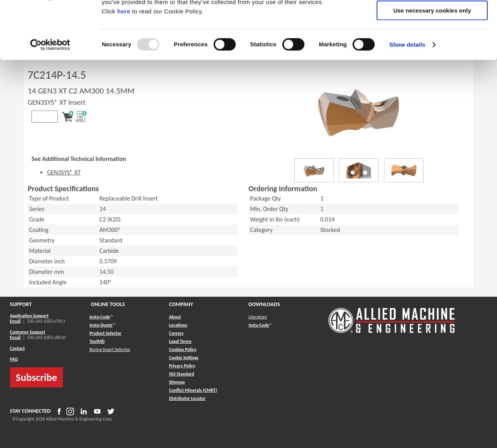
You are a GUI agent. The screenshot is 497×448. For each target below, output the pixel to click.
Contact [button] (17, 348)
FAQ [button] (14, 359)
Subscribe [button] (37, 377)
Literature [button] (258, 317)
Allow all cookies (432, 19)
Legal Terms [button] (180, 341)
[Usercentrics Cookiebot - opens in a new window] (50, 99)
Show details (408, 99)
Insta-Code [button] (100, 317)
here (124, 65)
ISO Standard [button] (182, 374)
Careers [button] (176, 333)
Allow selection (432, 42)
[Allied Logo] (392, 332)
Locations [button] (178, 325)
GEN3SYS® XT (64, 172)
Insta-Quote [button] (101, 325)
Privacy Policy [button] (182, 366)
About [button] (175, 317)
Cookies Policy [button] (183, 349)
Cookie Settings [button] (184, 358)
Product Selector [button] (105, 333)
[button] (177, 382)
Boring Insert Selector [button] (110, 349)
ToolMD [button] (97, 341)
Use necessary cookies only (432, 65)
